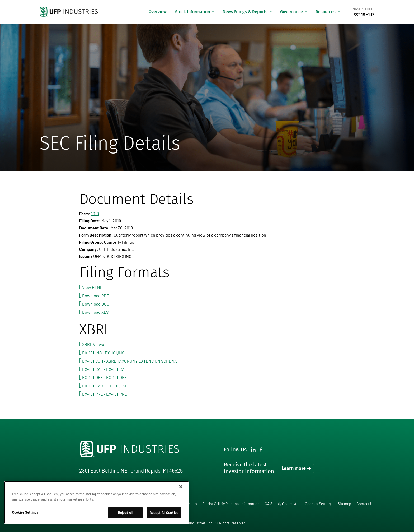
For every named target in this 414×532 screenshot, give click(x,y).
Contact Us (365, 504)
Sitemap (344, 504)
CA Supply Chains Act (282, 504)
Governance (291, 12)
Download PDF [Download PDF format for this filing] (95, 296)
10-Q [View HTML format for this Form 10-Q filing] (95, 213)
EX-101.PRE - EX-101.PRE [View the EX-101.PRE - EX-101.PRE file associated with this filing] (105, 394)
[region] (97, 502)
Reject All (125, 512)
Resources (326, 12)
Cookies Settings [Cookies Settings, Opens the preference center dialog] (25, 512)
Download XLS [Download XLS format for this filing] (95, 312)
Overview (158, 12)
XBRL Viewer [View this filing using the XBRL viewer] (94, 344)
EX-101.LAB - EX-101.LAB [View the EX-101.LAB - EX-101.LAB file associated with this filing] (105, 386)
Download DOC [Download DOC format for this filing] (96, 304)
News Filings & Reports (245, 12)
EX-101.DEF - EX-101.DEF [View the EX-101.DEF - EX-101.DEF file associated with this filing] (105, 377)
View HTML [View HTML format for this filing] (92, 287)
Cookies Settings (319, 504)
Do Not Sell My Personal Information (231, 504)
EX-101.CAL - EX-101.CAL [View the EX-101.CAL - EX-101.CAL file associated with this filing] (105, 369)
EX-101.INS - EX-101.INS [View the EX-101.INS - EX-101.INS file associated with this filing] (103, 353)
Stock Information (192, 12)
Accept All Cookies (164, 512)
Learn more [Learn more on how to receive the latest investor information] (294, 468)
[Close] (181, 487)
